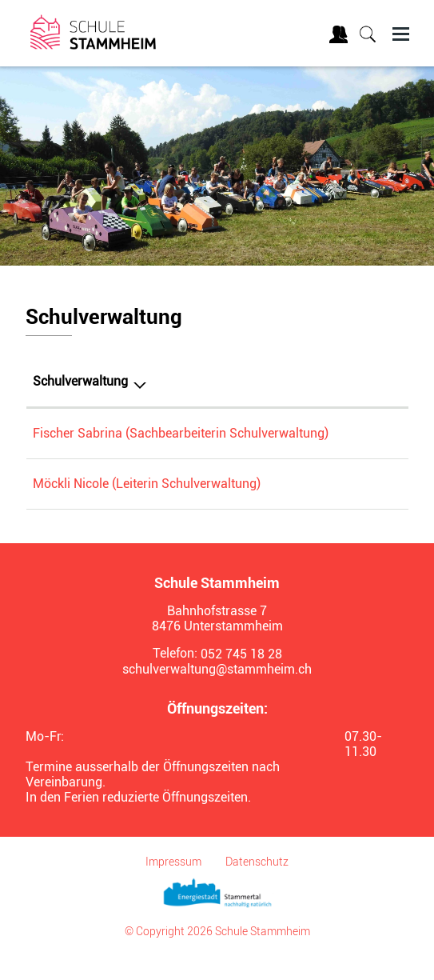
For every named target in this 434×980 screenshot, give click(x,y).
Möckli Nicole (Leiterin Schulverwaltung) (147, 508)
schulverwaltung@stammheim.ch (217, 693)
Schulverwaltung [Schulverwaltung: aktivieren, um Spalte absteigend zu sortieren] (80, 381)
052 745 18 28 (361, 433)
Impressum (173, 886)
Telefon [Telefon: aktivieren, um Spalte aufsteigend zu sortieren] (341, 381)
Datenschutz (257, 886)
